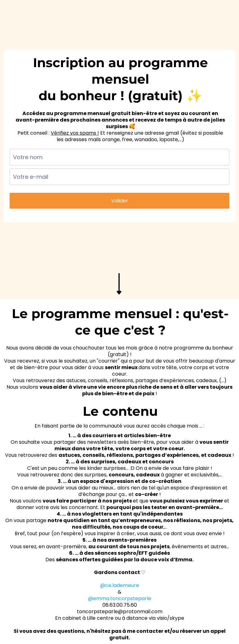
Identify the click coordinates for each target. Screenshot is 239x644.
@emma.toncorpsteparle (120, 598)
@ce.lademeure (120, 585)
